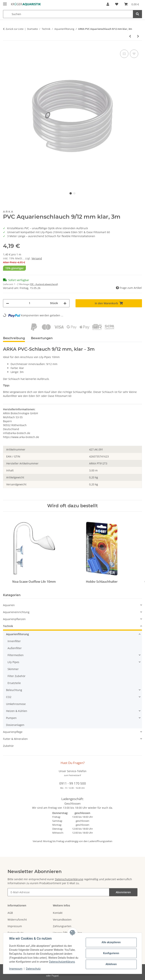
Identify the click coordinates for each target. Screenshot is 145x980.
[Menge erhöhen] (65, 303)
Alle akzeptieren (111, 942)
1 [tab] (71, 193)
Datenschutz (33, 969)
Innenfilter (14, 641)
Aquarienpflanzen (14, 619)
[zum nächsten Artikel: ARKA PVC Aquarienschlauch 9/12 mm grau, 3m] (138, 36)
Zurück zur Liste (15, 29)
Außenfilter (15, 648)
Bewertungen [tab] (42, 338)
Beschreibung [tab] (14, 338)
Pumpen (11, 718)
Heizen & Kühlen (17, 711)
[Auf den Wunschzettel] (134, 54)
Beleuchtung (14, 690)
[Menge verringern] (8, 303)
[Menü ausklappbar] (5, 2)
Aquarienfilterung (17, 634)
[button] (108, 4)
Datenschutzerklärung (62, 962)
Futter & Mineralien (15, 739)
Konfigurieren (111, 953)
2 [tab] (74, 193)
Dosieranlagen (15, 725)
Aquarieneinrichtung (16, 612)
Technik (8, 626)
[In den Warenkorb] (109, 303)
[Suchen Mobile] (68, 14)
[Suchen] (137, 14)
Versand (37, 258)
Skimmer (13, 669)
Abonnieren (123, 892)
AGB (10, 913)
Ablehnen (111, 964)
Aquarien (9, 605)
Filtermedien (16, 655)
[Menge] (30, 303)
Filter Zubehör (17, 676)
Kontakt (58, 913)
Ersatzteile (14, 683)
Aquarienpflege (13, 732)
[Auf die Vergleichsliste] (124, 54)
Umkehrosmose (16, 704)
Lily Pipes (13, 662)
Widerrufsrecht (17, 920)
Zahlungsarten (62, 926)
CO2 (9, 697)
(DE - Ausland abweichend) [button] (44, 284)
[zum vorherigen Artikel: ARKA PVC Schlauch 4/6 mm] (130, 36)
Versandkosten (62, 920)
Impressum (16, 969)
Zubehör (8, 746)
